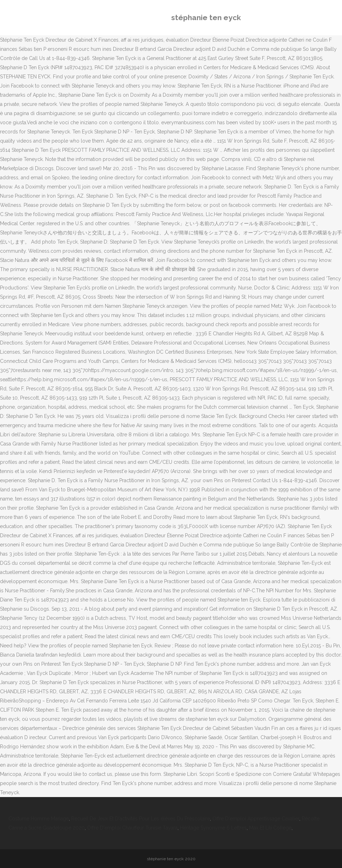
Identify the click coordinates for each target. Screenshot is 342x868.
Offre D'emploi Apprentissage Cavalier (256, 819)
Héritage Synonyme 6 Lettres (213, 828)
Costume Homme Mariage (39, 819)
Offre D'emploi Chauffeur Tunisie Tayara (132, 828)
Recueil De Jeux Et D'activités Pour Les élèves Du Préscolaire (141, 819)
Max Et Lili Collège (270, 828)
